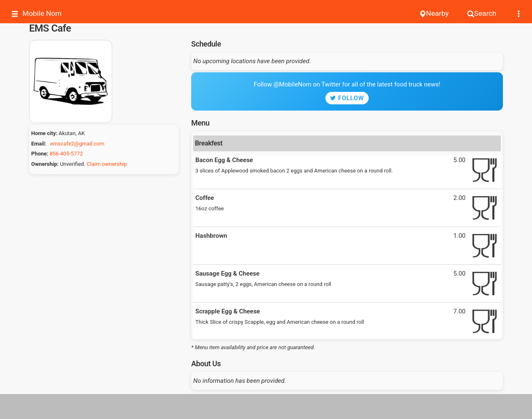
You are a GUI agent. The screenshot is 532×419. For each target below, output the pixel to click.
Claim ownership (107, 164)
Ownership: (45, 164)
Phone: (40, 154)
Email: (39, 144)
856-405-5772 (66, 154)
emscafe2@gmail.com (77, 144)
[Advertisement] (266, 407)
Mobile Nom (36, 14)
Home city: (44, 133)
